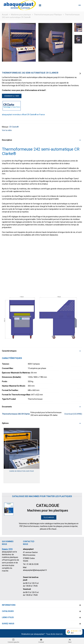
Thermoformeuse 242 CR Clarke (16, 414)
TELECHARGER (49, 517)
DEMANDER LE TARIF (12, 96)
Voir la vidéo (7, 130)
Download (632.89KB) (73, 414)
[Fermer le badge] (80, 631)
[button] (42, 140)
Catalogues (8, 611)
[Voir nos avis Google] (74, 632)
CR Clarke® (14, 127)
